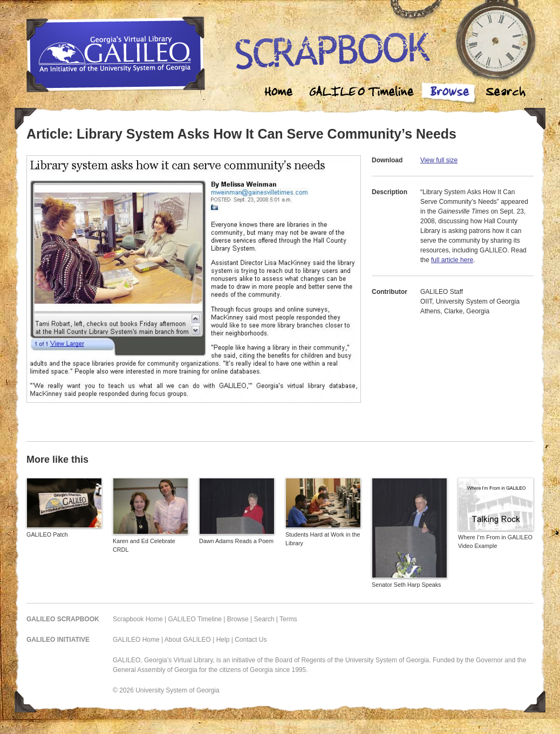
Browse (449, 93)
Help (223, 640)
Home (279, 93)
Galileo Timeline (364, 93)
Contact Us (251, 640)
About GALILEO (188, 640)
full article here (452, 260)
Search (506, 93)
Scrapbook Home (138, 619)
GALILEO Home (136, 640)
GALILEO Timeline (195, 619)
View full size (439, 160)
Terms (288, 619)
